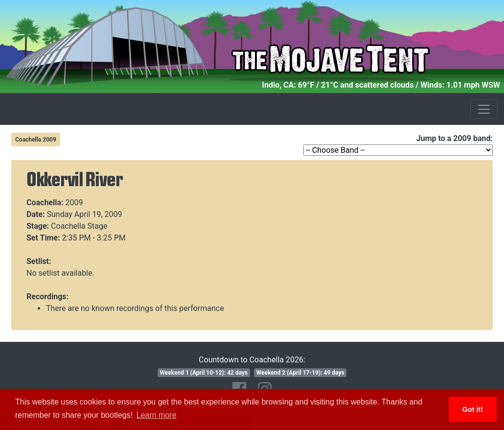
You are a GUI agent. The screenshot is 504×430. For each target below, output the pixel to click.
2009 (74, 203)
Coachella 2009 (36, 140)
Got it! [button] (473, 409)
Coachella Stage (79, 226)
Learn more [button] (157, 415)
